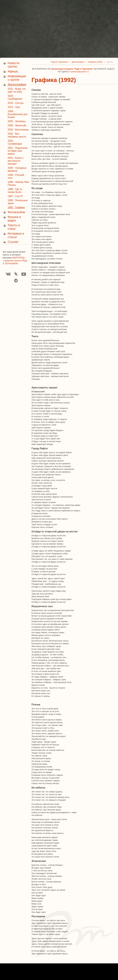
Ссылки (13, 242)
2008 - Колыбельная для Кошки (18, 114)
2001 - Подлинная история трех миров (18, 151)
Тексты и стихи (14, 227)
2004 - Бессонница (18, 130)
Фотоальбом (16, 212)
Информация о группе (17, 78)
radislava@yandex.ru (79, 72)
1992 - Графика (16, 207)
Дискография (17, 84)
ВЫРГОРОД (19, 258)
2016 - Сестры (16, 103)
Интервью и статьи (16, 235)
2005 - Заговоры (17, 121)
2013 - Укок (14, 107)
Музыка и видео (14, 219)
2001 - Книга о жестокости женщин (16, 161)
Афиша (13, 71)
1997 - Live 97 (15, 196)
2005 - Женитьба (17, 125)
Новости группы (14, 65)
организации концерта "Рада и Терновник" (72, 69)
